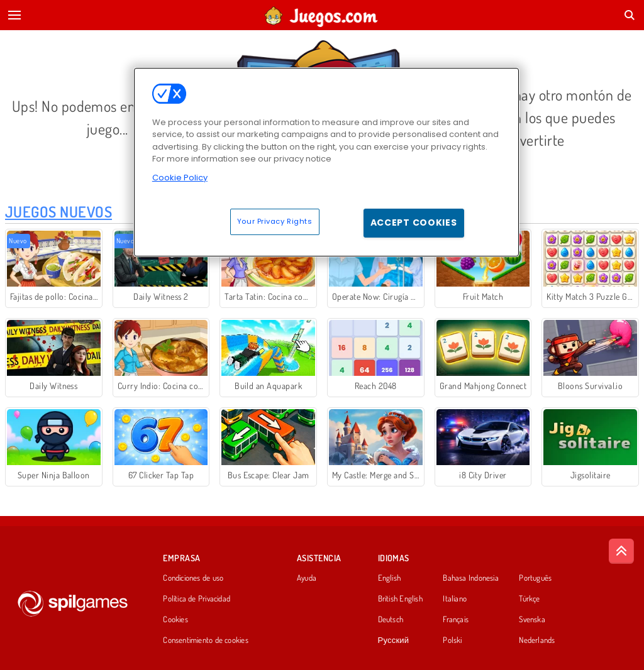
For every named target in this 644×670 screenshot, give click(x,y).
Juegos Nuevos (58, 211)
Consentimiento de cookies (206, 640)
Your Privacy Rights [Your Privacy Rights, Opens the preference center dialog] (275, 221)
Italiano (455, 599)
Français (456, 620)
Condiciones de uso (193, 578)
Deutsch (391, 620)
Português (535, 578)
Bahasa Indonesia (471, 578)
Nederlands (537, 640)
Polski (452, 640)
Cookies (175, 620)
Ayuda (307, 578)
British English (400, 599)
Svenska (532, 620)
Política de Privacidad (197, 599)
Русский (394, 640)
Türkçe (529, 599)
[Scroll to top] (621, 551)
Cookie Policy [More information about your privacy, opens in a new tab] (180, 178)
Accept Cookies (414, 222)
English (390, 578)
